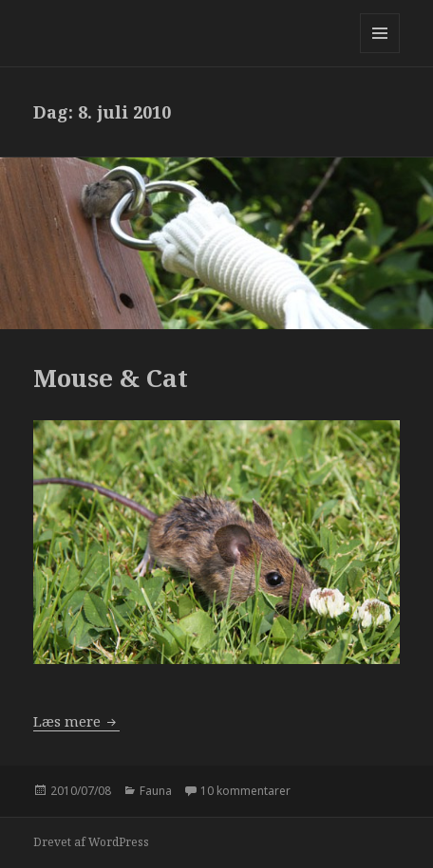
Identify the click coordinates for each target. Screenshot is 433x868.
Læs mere (76, 721)
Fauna (156, 791)
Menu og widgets (380, 53)
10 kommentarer (245, 791)
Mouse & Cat (111, 378)
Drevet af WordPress (91, 842)
